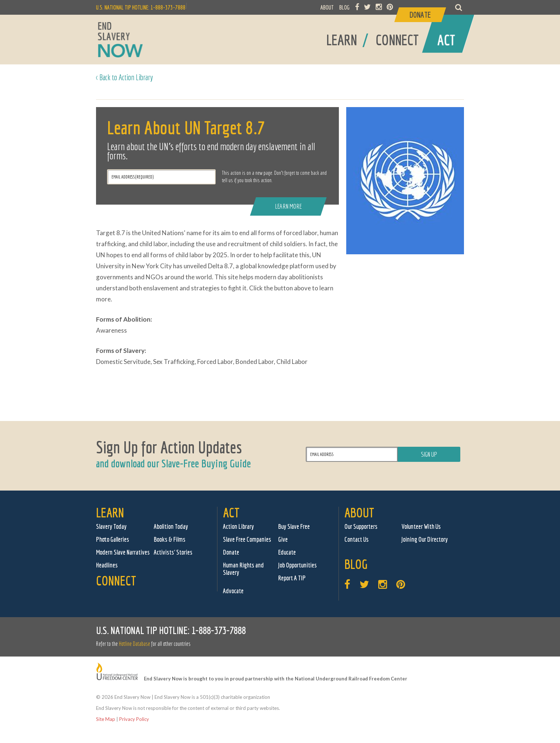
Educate (287, 552)
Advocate (233, 591)
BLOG (344, 7)
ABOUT (327, 7)
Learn (110, 512)
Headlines (107, 565)
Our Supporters (361, 526)
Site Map (106, 719)
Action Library (238, 526)
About (359, 512)
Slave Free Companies (247, 539)
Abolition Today (171, 526)
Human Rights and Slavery (243, 569)
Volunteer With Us (421, 526)
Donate (231, 552)
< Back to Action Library (125, 77)
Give (283, 539)
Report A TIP (292, 578)
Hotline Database (134, 644)
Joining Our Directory (425, 539)
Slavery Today (111, 526)
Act (231, 512)
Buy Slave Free (294, 526)
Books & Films (170, 539)
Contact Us (357, 539)
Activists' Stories (173, 552)
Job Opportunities (297, 565)
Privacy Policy (134, 719)
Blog (356, 564)
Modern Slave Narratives (123, 552)
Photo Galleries (113, 539)
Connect (116, 581)
